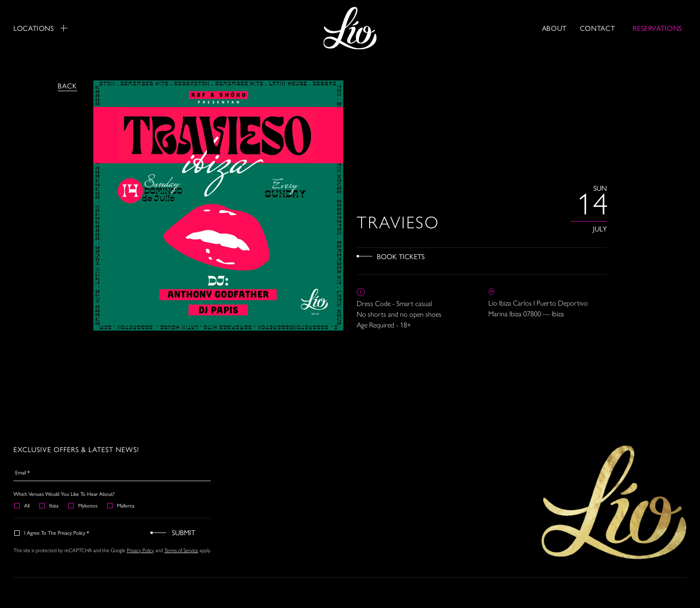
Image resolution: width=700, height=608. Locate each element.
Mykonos (83, 505)
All (22, 505)
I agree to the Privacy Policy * (52, 533)
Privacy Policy (140, 550)
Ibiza (49, 505)
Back (67, 86)
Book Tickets (401, 256)
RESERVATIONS (657, 28)
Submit (183, 532)
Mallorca (121, 505)
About (554, 28)
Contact (597, 28)
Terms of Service (181, 550)
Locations (40, 28)
